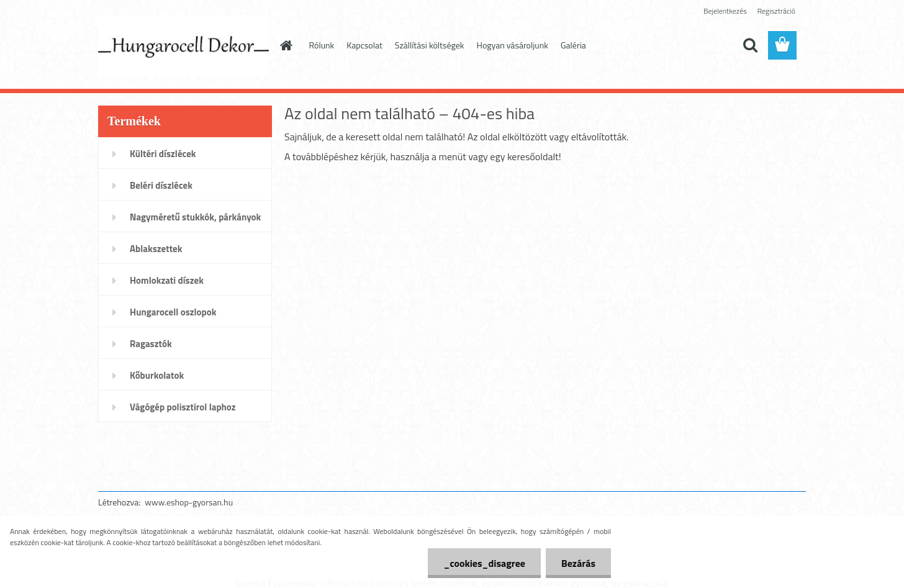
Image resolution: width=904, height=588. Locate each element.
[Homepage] (286, 45)
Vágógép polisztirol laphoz (183, 407)
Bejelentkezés (725, 11)
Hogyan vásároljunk (513, 45)
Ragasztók (151, 344)
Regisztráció (776, 11)
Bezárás (578, 563)
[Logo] (183, 46)
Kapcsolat (364, 45)
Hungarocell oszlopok (173, 312)
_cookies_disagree (484, 563)
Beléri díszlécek (161, 185)
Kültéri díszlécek (163, 154)
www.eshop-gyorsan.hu (189, 502)
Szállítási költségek (430, 45)
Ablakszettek (156, 249)
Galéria (573, 45)
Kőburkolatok (157, 375)
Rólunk (322, 45)
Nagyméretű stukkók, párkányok (195, 217)
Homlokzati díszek (167, 280)
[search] (750, 45)
